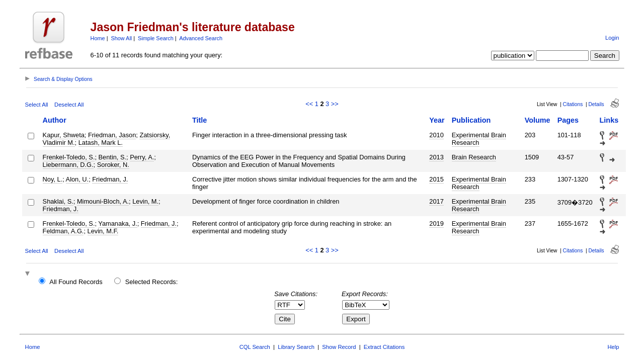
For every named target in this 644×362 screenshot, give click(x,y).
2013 (436, 157)
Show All (122, 38)
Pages (568, 120)
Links (609, 120)
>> (335, 104)
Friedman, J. (110, 179)
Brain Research (474, 157)
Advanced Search (201, 38)
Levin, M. (145, 201)
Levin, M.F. (103, 231)
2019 (436, 223)
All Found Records (76, 282)
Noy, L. (53, 179)
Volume (538, 120)
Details (596, 104)
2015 (436, 179)
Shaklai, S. (58, 201)
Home (98, 38)
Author (55, 120)
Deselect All (69, 105)
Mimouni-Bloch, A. (103, 201)
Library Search (296, 347)
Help (613, 347)
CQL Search (255, 347)
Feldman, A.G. (63, 231)
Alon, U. (77, 179)
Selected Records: (152, 282)
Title (199, 120)
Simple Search (156, 38)
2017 (436, 201)
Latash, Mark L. (101, 143)
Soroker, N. (113, 165)
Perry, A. (142, 157)
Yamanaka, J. (117, 223)
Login (612, 38)
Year (437, 120)
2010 (436, 135)
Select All (37, 105)
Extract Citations (384, 347)
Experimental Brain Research (479, 139)
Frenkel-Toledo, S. (69, 157)
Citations (573, 104)
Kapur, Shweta (64, 135)
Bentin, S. (113, 157)
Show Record (339, 347)
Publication (471, 120)
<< (309, 104)
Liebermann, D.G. (68, 165)
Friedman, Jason (112, 135)
